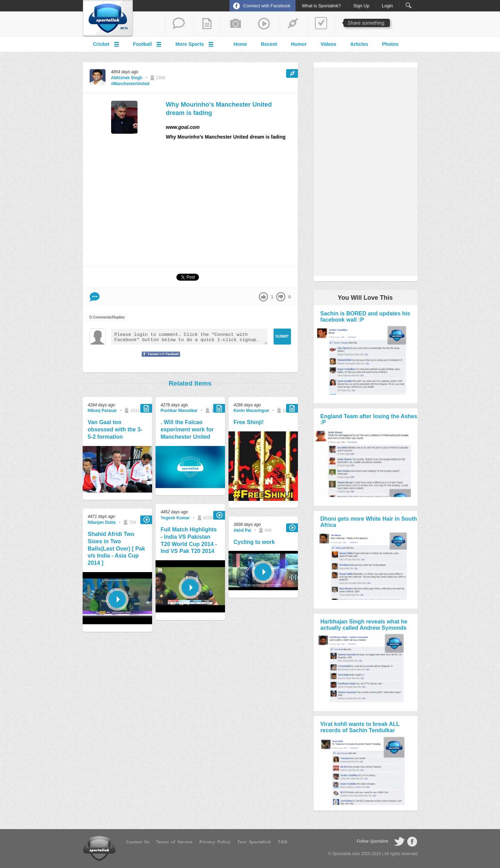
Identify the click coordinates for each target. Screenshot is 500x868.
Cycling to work (254, 542)
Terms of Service (174, 842)
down (281, 297)
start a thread (179, 24)
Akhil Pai (243, 530)
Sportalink (108, 18)
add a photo (236, 24)
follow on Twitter (399, 842)
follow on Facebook (412, 842)
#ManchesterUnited (130, 84)
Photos (390, 44)
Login (387, 6)
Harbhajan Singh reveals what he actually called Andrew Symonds (364, 625)
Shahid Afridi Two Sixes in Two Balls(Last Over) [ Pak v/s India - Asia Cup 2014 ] (116, 548)
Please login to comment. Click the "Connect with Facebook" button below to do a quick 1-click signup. (189, 337)
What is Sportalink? (321, 6)
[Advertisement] (232, 206)
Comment (95, 297)
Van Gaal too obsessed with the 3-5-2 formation (115, 429)
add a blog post (207, 24)
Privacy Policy (215, 842)
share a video (264, 24)
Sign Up (361, 6)
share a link (293, 24)
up (263, 297)
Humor (299, 44)
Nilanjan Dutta (102, 522)
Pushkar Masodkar (179, 411)
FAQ (283, 842)
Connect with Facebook (267, 6)
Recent (269, 44)
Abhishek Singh (127, 78)
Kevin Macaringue (252, 411)
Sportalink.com (346, 854)
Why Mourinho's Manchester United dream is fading (219, 109)
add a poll (321, 24)
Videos (328, 44)
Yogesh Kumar (175, 518)
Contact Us (138, 842)
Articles (359, 44)
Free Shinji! (249, 422)
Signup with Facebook (159, 358)
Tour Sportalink (254, 842)
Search (409, 5)
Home (240, 44)
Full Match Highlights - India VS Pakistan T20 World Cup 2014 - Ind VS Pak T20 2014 (189, 540)
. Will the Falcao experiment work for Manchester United (187, 429)
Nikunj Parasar (102, 411)
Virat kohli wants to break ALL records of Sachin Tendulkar (360, 727)
